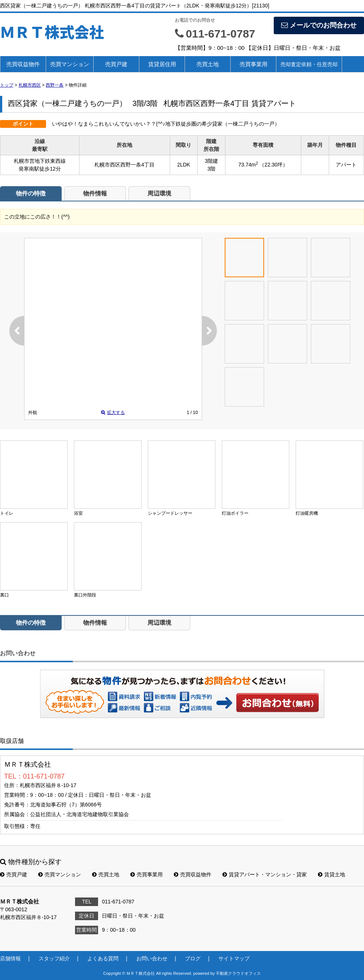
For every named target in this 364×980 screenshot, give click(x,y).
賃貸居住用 (162, 64)
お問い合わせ (278, 702)
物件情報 (95, 193)
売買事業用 (253, 64)
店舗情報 (10, 958)
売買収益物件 (23, 64)
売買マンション (70, 64)
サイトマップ (234, 958)
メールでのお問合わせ (319, 25)
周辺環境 (159, 193)
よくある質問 (103, 958)
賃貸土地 (331, 874)
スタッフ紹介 (54, 958)
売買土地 (208, 64)
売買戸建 (116, 64)
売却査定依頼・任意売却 (309, 64)
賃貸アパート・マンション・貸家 (265, 874)
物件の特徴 (31, 193)
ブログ (193, 958)
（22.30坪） (274, 165)
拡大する (113, 413)
